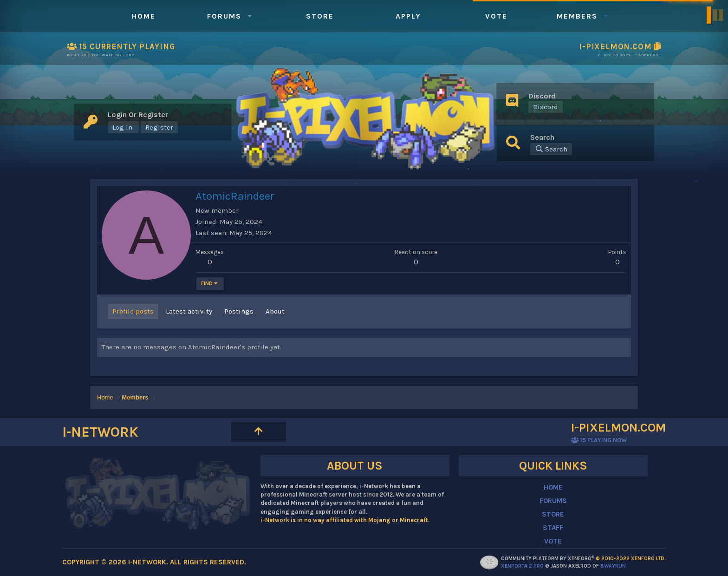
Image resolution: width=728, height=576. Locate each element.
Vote (496, 16)
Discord (546, 107)
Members (577, 16)
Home (144, 16)
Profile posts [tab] (133, 311)
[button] (250, 16)
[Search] (551, 149)
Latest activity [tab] (189, 311)
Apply (408, 16)
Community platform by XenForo (583, 559)
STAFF (553, 528)
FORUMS (553, 501)
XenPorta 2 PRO (522, 566)
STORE (553, 514)
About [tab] (275, 311)
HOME (553, 487)
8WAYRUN (613, 566)
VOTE (553, 541)
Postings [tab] (239, 311)
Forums (224, 16)
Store (320, 16)
